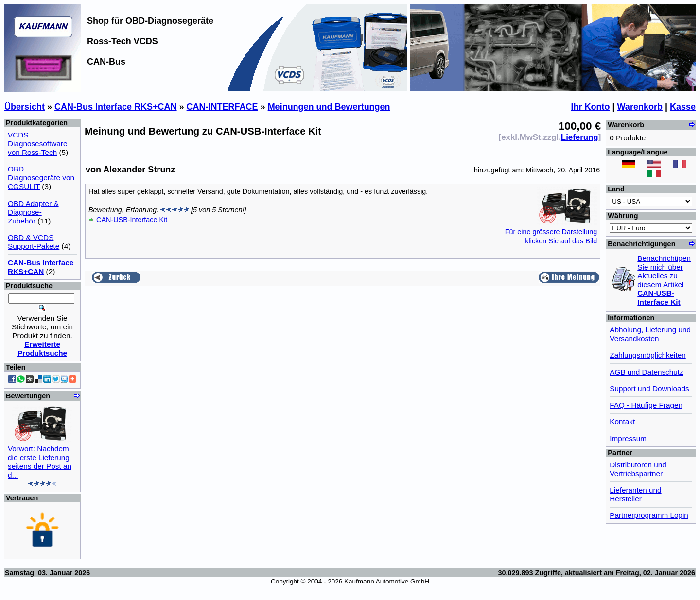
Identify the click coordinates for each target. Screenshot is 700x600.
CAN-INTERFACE (222, 107)
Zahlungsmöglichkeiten (647, 355)
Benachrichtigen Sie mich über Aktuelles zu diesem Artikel (664, 280)
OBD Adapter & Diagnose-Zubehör (33, 212)
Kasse (683, 107)
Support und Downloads (649, 388)
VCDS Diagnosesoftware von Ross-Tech (37, 144)
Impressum (628, 438)
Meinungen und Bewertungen (329, 107)
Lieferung (580, 137)
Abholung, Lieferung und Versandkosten (650, 334)
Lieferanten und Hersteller (635, 494)
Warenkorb (640, 107)
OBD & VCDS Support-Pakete (34, 242)
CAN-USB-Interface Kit (132, 220)
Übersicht (25, 107)
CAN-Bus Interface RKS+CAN (116, 107)
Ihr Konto (591, 107)
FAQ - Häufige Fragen (646, 405)
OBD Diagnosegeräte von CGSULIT (41, 178)
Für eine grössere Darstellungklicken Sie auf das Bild (551, 232)
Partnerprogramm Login (649, 515)
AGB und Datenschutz (646, 372)
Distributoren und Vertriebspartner (638, 469)
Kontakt (622, 421)
